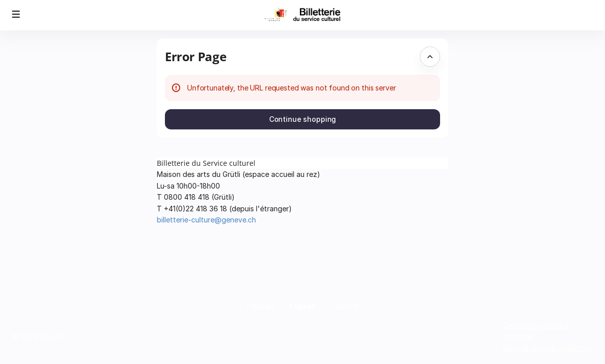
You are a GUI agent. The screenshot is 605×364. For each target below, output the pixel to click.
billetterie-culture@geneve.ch (206, 220)
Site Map (518, 336)
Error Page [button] (196, 56)
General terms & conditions (548, 348)
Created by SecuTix (536, 325)
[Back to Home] (303, 15)
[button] (16, 14)
